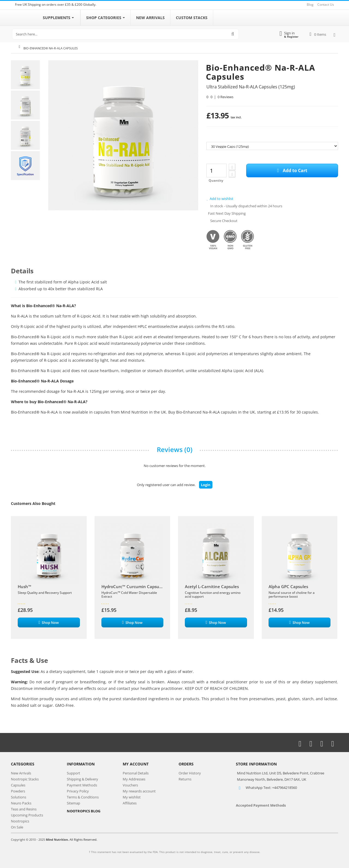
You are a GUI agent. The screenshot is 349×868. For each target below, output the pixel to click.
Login (206, 485)
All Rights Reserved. (83, 839)
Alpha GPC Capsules (288, 586)
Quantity (216, 180)
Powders (18, 791)
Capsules (18, 785)
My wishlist (132, 797)
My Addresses (134, 779)
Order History (190, 773)
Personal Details (136, 773)
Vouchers (130, 785)
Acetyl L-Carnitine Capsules (212, 586)
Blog (310, 5)
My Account (136, 764)
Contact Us (326, 5)
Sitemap (73, 803)
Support (73, 773)
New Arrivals (21, 773)
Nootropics (20, 821)
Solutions (19, 797)
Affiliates (130, 803)
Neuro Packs (21, 803)
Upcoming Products (27, 815)
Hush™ (25, 586)
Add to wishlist (220, 199)
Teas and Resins (24, 809)
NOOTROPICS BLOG (84, 811)
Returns (185, 779)
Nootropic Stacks (25, 779)
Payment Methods (82, 785)
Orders (186, 764)
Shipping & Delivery (82, 779)
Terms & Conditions (83, 797)
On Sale (17, 827)
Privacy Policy (78, 791)
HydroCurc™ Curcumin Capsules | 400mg (133, 586)
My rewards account (139, 791)
